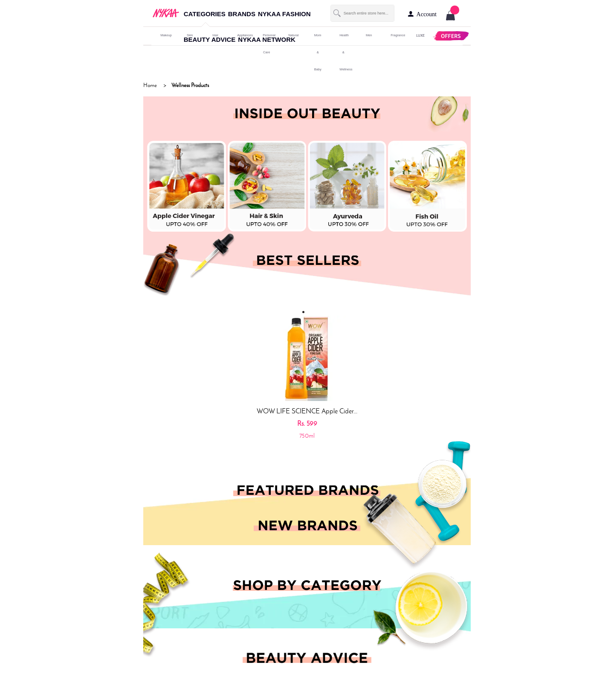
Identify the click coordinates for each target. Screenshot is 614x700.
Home (150, 85)
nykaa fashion (284, 14)
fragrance (394, 35)
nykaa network (266, 39)
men (369, 35)
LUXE (420, 35)
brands (242, 14)
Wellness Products (190, 85)
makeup (164, 35)
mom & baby (318, 52)
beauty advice (210, 39)
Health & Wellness (343, 52)
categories (205, 14)
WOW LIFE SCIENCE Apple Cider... (307, 411)
